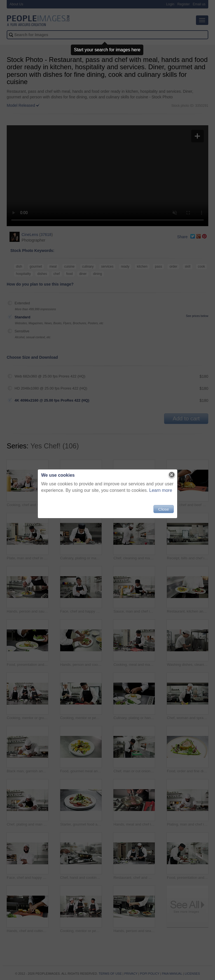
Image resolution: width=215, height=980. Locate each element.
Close (163, 509)
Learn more (161, 490)
